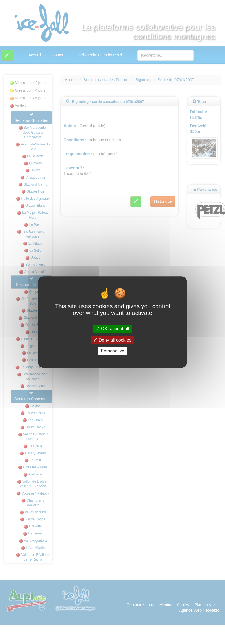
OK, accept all (112, 329)
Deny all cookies (112, 340)
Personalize (112, 351)
